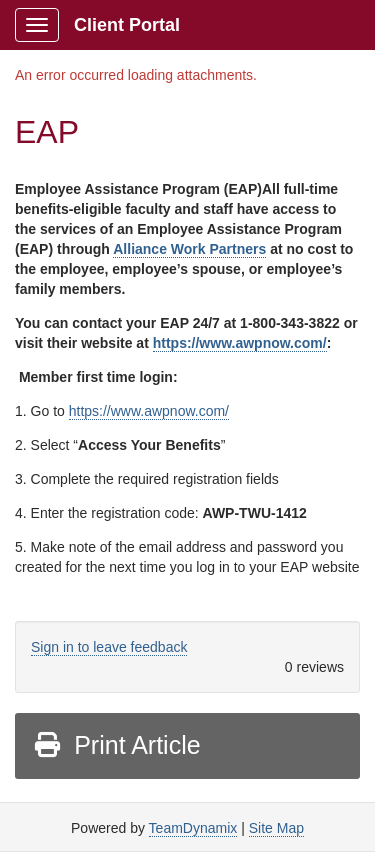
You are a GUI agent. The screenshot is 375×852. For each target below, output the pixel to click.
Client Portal (127, 25)
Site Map (276, 828)
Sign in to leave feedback (109, 647)
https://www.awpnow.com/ (240, 343)
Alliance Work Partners (189, 249)
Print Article (116, 745)
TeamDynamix (193, 828)
